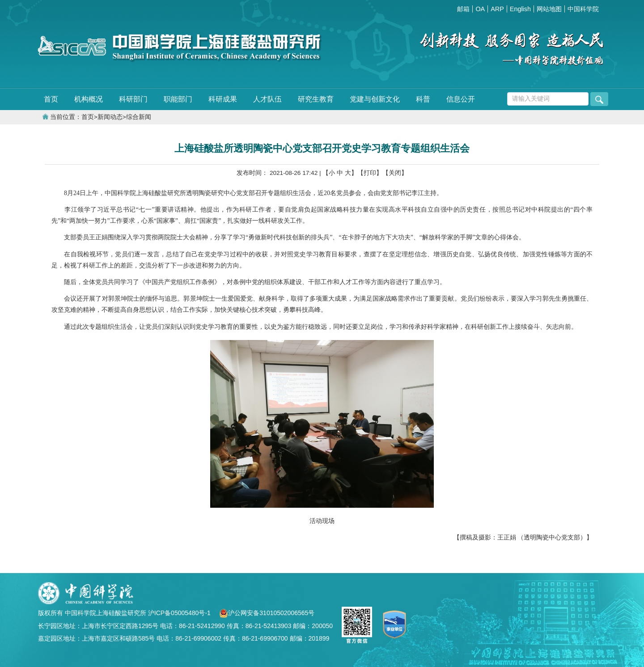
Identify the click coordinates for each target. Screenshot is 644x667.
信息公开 (461, 99)
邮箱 (463, 9)
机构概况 (89, 99)
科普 (423, 99)
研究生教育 (316, 99)
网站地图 (549, 9)
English (520, 9)
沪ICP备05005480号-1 (180, 613)
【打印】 (370, 173)
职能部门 (178, 99)
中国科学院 (583, 9)
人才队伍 (267, 99)
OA (480, 9)
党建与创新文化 (375, 99)
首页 (51, 99)
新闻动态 (110, 117)
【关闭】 (395, 173)
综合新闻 (139, 117)
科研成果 (223, 99)
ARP (497, 9)
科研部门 (133, 99)
